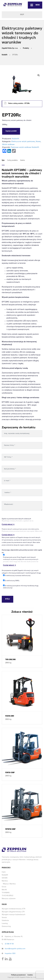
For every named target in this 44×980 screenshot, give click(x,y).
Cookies (30, 975)
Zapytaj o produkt (11, 131)
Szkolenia (5, 921)
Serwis (4, 918)
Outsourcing (6, 927)
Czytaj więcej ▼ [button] (8, 525)
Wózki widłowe (8, 145)
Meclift (4, 890)
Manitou (5, 881)
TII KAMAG (6, 893)
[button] (39, 75)
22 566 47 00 (9, 944)
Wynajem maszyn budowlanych (13, 915)
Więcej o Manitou (9, 884)
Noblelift (15, 139)
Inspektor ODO (10, 954)
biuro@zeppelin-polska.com (15, 949)
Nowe (38, 142)
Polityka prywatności (18, 975)
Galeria (22, 160)
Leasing (5, 924)
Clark (4, 872)
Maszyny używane (9, 899)
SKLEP (22, 15)
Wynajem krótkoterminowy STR (13, 909)
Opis (3, 160)
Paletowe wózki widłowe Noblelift (25, 147)
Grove (4, 887)
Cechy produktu (12, 160)
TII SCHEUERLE (8, 896)
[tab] (4, 161)
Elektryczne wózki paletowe (23, 142)
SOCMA (5, 878)
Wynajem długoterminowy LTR (13, 912)
